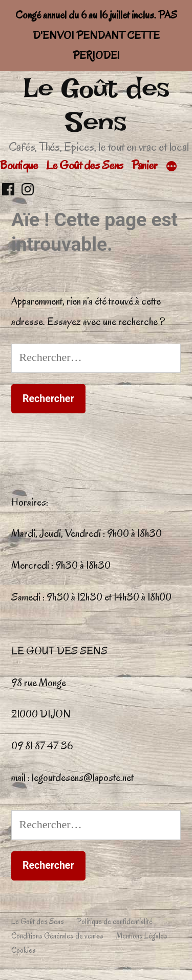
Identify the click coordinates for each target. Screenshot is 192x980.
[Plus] (172, 167)
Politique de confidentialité (115, 922)
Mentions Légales (142, 936)
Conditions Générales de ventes (57, 936)
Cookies (24, 950)
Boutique (19, 165)
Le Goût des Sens (96, 105)
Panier (144, 165)
